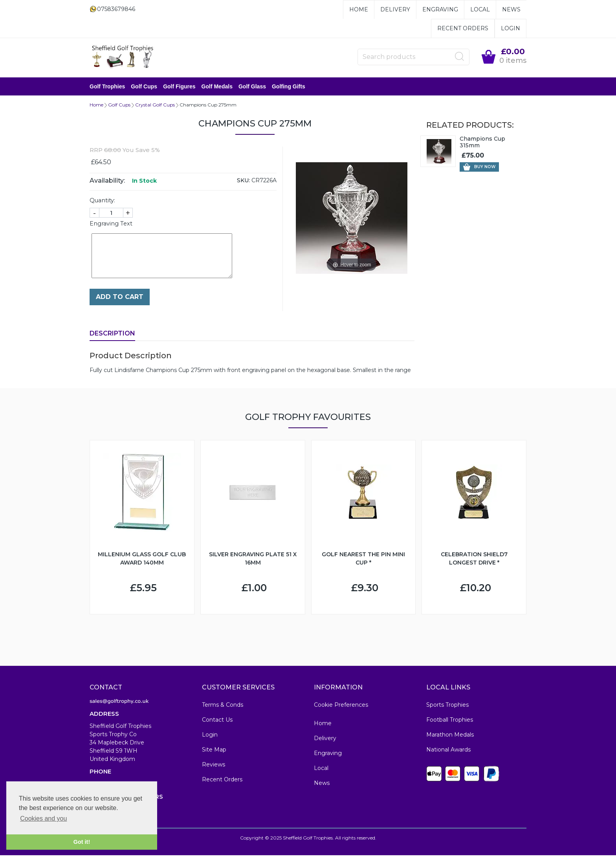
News (511, 9)
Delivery (395, 9)
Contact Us (217, 720)
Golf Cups (144, 87)
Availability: (107, 181)
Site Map (214, 750)
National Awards (448, 750)
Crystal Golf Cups (155, 105)
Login (511, 28)
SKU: (243, 181)
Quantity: (102, 201)
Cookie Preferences (341, 706)
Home (359, 9)
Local (480, 9)
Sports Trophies (447, 706)
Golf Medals (217, 87)
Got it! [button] (82, 842)
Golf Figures (179, 87)
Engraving (440, 9)
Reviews (214, 765)
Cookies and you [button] (43, 818)
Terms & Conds (223, 706)
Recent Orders (463, 28)
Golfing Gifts (289, 87)
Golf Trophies (107, 87)
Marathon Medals (450, 735)
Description (112, 334)
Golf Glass (252, 87)
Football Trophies (450, 720)
